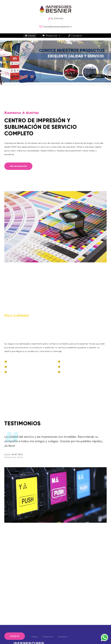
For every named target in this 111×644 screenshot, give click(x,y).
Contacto (77, 35)
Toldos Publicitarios (18, 362)
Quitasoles (67, 367)
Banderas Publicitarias (20, 372)
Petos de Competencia (73, 372)
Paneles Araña (16, 367)
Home (32, 35)
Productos (53, 35)
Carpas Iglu (67, 362)
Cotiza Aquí (97, 76)
